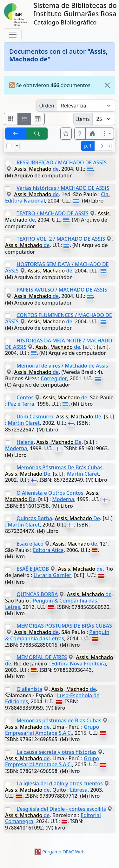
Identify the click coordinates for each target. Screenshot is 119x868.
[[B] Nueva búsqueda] (37, 134)
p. (88, 146)
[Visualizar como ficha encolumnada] (24, 119)
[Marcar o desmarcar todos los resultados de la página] (9, 146)
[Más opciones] (106, 134)
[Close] (107, 85)
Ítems (83, 119)
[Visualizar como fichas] (11, 119)
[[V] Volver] (16, 134)
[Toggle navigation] (13, 35)
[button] (80, 134)
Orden (47, 106)
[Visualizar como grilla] (38, 119)
